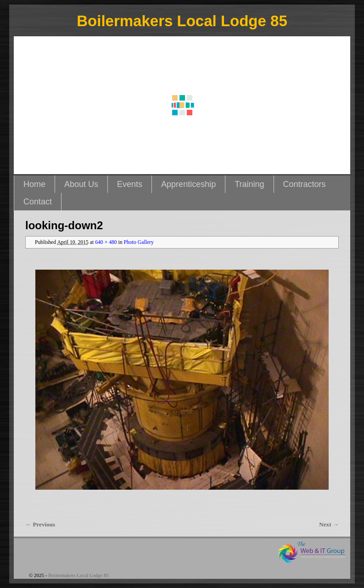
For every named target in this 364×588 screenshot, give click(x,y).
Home (34, 184)
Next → (329, 524)
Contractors (305, 184)
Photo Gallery (139, 242)
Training (249, 184)
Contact (38, 202)
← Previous (40, 524)
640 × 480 (106, 242)
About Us (81, 184)
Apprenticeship (188, 184)
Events (130, 184)
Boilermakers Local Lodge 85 (182, 21)
